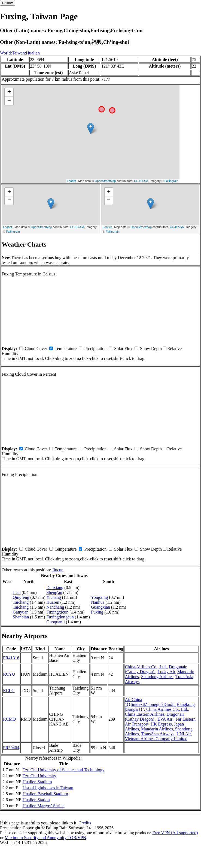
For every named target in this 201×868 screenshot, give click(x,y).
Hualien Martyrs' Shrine (44, 806)
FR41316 (11, 658)
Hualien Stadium (37, 782)
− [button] (9, 101)
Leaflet (71, 181)
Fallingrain (171, 181)
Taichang (21, 602)
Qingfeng (21, 597)
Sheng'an (54, 592)
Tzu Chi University (39, 776)
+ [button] (9, 92)
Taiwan (18, 53)
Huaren (53, 602)
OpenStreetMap (105, 181)
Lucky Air (166, 672)
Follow (7, 3)
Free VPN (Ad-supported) (175, 833)
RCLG (9, 691)
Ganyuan (21, 612)
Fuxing (97, 612)
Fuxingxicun (57, 612)
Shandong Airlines (157, 677)
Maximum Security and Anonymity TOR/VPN (45, 838)
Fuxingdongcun (60, 617)
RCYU (9, 674)
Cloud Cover (36, 349)
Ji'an (17, 592)
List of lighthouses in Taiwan (48, 788)
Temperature (66, 349)
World (5, 53)
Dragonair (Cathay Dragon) (154, 717)
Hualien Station (36, 800)
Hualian (33, 53)
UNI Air (184, 734)
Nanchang (55, 607)
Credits (85, 823)
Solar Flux (123, 349)
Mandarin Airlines (157, 729)
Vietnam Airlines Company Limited (156, 739)
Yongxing (99, 597)
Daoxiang (55, 588)
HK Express (161, 724)
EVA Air (165, 719)
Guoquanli (56, 622)
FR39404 (11, 748)
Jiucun (58, 570)
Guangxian (100, 607)
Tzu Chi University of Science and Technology (64, 770)
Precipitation (95, 349)
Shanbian (21, 617)
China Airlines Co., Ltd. (146, 667)
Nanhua (98, 602)
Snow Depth (151, 349)
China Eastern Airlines (144, 714)
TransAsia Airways (158, 734)
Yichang (54, 597)
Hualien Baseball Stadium (45, 794)
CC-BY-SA (141, 181)
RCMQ (9, 719)
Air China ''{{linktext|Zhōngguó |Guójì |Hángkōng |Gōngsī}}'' (160, 704)
